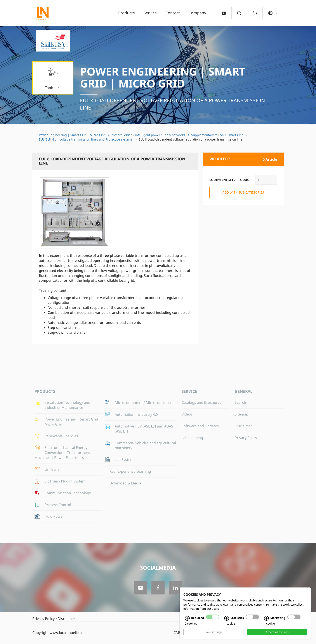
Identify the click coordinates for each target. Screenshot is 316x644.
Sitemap (241, 414)
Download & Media (125, 483)
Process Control (58, 505)
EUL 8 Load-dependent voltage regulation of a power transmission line (172, 104)
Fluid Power (54, 516)
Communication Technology (68, 493)
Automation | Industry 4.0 (136, 414)
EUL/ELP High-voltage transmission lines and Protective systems (86, 139)
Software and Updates (200, 426)
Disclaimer (243, 426)
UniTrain (52, 469)
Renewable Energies (61, 436)
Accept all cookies (277, 632)
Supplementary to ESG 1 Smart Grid (217, 135)
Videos (187, 414)
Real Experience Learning (130, 471)
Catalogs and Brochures (201, 402)
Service (150, 13)
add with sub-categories (243, 192)
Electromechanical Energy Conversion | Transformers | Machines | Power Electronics (64, 453)
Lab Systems (125, 460)
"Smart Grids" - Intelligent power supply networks (148, 135)
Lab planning (192, 438)
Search (240, 402)
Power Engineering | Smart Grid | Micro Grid (163, 77)
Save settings (213, 632)
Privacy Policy (246, 438)
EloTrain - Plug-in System (65, 481)
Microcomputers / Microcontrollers (144, 403)
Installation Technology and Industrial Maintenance (67, 405)
